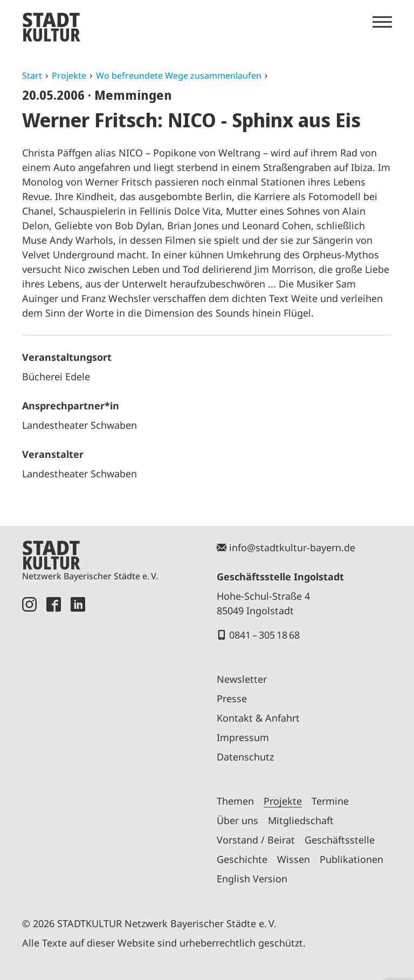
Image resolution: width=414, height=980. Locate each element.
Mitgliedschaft (301, 820)
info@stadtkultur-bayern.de (292, 547)
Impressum (243, 737)
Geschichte (242, 859)
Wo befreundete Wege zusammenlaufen (179, 76)
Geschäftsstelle (340, 840)
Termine (330, 801)
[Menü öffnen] (382, 22)
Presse (232, 698)
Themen (235, 801)
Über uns (237, 820)
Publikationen (351, 859)
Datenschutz (245, 757)
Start (32, 76)
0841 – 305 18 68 (264, 635)
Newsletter (242, 679)
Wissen (294, 859)
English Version (252, 879)
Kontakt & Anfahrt (258, 718)
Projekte (69, 76)
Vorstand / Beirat (256, 840)
